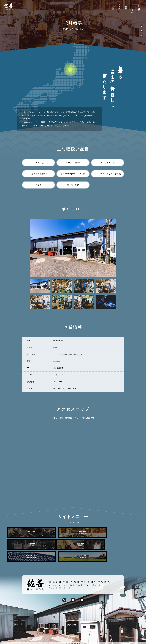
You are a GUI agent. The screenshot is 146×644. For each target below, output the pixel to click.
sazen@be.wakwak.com (62, 375)
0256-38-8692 (58, 361)
